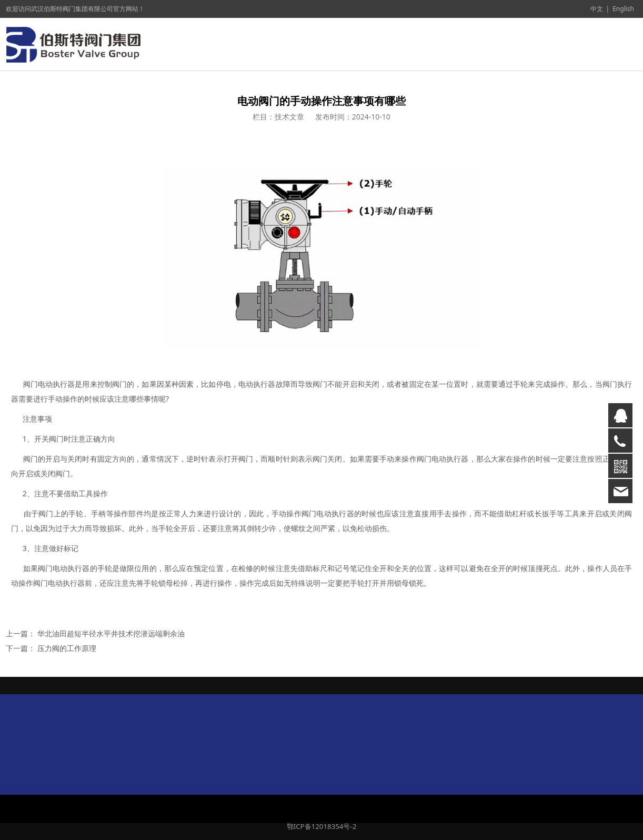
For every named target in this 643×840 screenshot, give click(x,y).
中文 (597, 9)
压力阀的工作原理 (67, 648)
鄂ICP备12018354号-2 (322, 826)
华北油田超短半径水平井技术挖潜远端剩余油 (111, 633)
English (623, 9)
